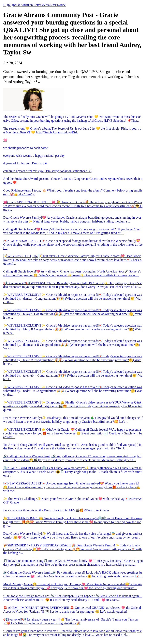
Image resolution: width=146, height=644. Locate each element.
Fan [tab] (18, 5)
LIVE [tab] (53, 5)
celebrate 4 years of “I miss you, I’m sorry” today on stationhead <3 (47, 171)
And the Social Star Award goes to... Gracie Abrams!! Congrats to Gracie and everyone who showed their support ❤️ (73, 181)
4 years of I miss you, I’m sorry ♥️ (25, 163)
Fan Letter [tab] (35, 5)
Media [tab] (46, 5)
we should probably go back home (26, 148)
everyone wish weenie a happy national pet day (34, 156)
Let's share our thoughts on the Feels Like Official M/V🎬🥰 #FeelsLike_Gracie (56, 510)
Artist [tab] (24, 5)
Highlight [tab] (9, 5)
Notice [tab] (61, 5)
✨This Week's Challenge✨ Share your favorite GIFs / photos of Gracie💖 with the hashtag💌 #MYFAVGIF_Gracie (73, 501)
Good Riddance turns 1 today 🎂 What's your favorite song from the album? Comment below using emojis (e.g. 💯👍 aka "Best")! (73, 192)
